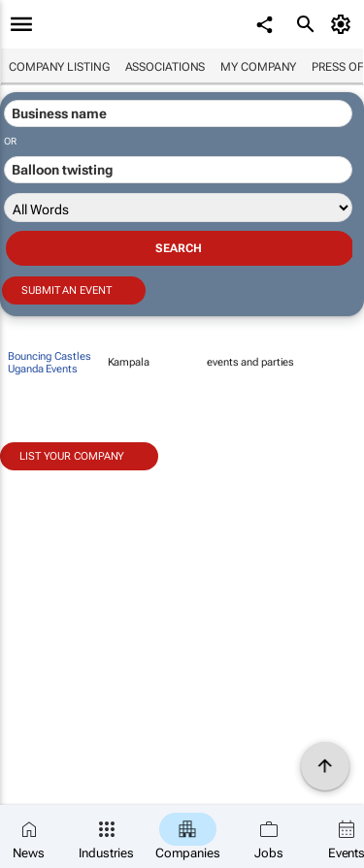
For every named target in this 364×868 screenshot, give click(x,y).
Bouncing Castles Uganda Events (49, 363)
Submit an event (66, 290)
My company (258, 67)
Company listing (59, 67)
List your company (72, 456)
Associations (165, 67)
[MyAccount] (344, 24)
